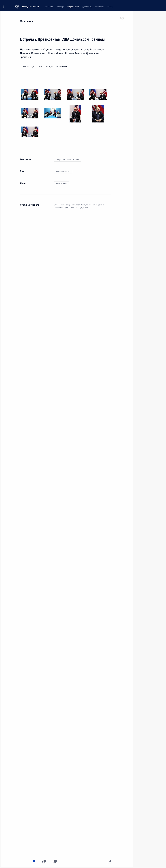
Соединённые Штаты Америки (67, 160)
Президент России (30, 4)
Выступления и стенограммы (93, 205)
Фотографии (27, 21)
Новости (77, 205)
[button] (4, 4)
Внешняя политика (63, 172)
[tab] (22, 862)
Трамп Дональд (62, 183)
